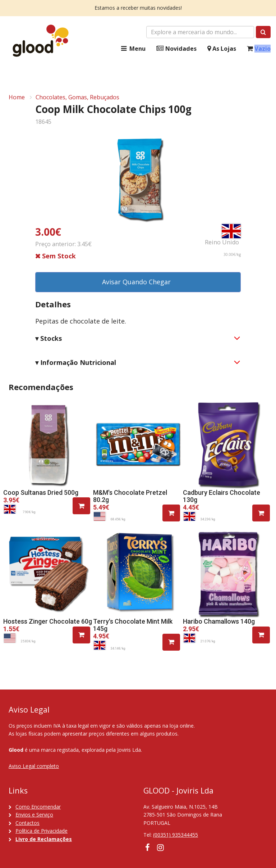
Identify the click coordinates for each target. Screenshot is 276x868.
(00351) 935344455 (176, 835)
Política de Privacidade (42, 831)
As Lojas (222, 49)
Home (17, 97)
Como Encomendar (38, 807)
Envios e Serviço (34, 815)
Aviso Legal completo (34, 766)
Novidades (176, 49)
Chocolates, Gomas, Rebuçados (77, 97)
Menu (133, 49)
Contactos (27, 823)
